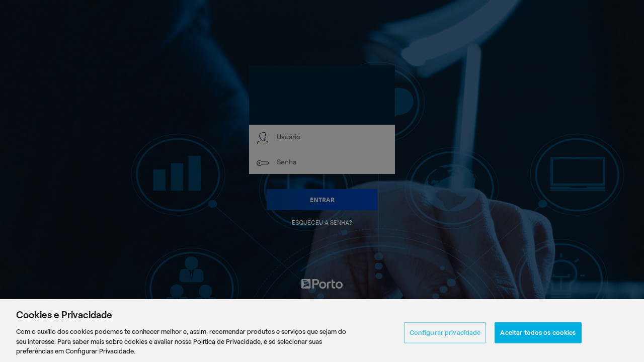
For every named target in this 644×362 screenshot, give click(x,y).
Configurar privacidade (445, 335)
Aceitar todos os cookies (538, 335)
